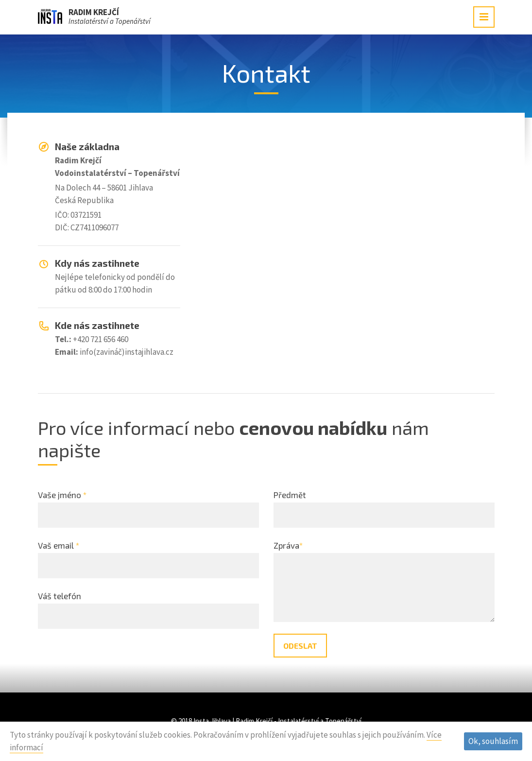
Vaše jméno (62, 495)
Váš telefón (60, 596)
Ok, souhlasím (493, 741)
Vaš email (59, 545)
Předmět (290, 495)
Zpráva (288, 545)
